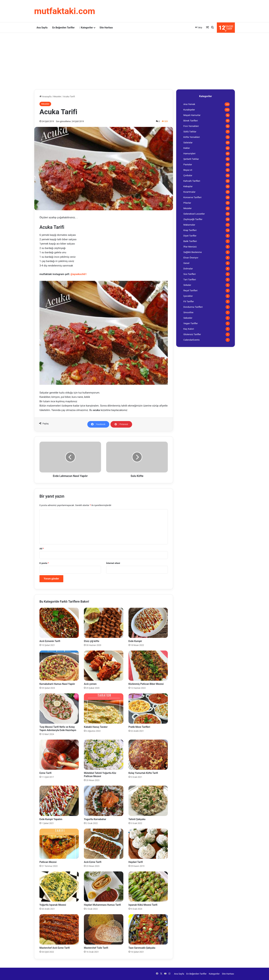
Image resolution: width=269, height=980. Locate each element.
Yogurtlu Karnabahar (95, 819)
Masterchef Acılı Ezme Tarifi (55, 948)
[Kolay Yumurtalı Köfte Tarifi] (148, 755)
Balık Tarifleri (190, 241)
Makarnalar (189, 225)
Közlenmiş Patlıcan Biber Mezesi (146, 684)
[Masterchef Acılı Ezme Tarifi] (59, 929)
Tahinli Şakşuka (137, 819)
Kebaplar (188, 186)
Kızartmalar (189, 192)
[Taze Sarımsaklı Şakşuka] (148, 929)
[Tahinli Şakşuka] (148, 801)
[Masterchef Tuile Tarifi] (104, 929)
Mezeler (57, 96)
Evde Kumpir (135, 641)
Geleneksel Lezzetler (194, 214)
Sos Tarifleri (190, 274)
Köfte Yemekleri (192, 137)
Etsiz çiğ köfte (92, 641)
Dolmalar (188, 269)
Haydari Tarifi (136, 862)
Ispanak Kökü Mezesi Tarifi (143, 905)
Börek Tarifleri (191, 121)
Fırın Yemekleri (191, 126)
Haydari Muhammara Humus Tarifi (102, 905)
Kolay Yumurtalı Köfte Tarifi (143, 773)
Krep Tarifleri (190, 230)
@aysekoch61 (79, 274)
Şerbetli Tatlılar (191, 159)
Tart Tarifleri (190, 279)
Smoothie (188, 312)
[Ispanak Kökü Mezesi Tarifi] (148, 887)
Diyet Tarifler (190, 236)
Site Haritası (106, 28)
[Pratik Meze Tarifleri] (148, 708)
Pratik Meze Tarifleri (139, 727)
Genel (186, 263)
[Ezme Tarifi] (59, 755)
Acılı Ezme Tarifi (93, 862)
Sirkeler (187, 285)
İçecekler (188, 296)
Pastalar (188, 164)
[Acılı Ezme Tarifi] (104, 844)
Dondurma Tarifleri (193, 307)
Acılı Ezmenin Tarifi (50, 641)
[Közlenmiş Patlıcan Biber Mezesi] (148, 666)
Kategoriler (86, 28)
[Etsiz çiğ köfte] (104, 623)
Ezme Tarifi (45, 773)
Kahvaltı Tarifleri (192, 181)
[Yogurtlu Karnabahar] (104, 801)
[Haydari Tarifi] (148, 844)
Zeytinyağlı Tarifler (193, 219)
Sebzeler (188, 318)
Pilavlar (187, 203)
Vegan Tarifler (191, 323)
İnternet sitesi (113, 563)
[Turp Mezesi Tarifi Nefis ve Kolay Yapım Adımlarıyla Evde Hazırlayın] (59, 708)
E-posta (44, 563)
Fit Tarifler (189, 301)
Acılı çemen (90, 684)
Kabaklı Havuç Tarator (96, 727)
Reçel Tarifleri (190, 290)
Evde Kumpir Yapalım (51, 819)
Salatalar (188, 142)
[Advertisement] (134, 60)
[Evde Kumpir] (148, 623)
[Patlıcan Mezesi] (59, 844)
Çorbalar (188, 175)
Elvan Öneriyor (191, 258)
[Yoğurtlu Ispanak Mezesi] (59, 887)
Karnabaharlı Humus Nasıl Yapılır (57, 684)
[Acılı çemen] (104, 666)
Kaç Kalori (189, 329)
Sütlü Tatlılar (190, 132)
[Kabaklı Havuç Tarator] (104, 708)
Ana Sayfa (42, 28)
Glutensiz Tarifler (192, 334)
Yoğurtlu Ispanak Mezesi (53, 905)
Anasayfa (45, 96)
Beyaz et (188, 170)
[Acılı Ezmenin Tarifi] (59, 623)
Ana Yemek (189, 104)
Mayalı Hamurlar (192, 115)
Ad (42, 549)
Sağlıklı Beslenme (193, 252)
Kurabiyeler (189, 110)
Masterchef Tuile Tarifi (96, 948)
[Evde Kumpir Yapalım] (59, 801)
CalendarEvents (192, 340)
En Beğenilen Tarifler (63, 28)
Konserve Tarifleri (192, 197)
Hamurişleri (189, 153)
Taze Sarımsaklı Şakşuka (142, 948)
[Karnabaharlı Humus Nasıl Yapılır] (59, 666)
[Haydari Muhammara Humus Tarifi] (104, 887)
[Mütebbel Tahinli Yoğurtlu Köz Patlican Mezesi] (104, 755)
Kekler (187, 148)
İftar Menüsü (190, 247)
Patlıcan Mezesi (48, 862)
